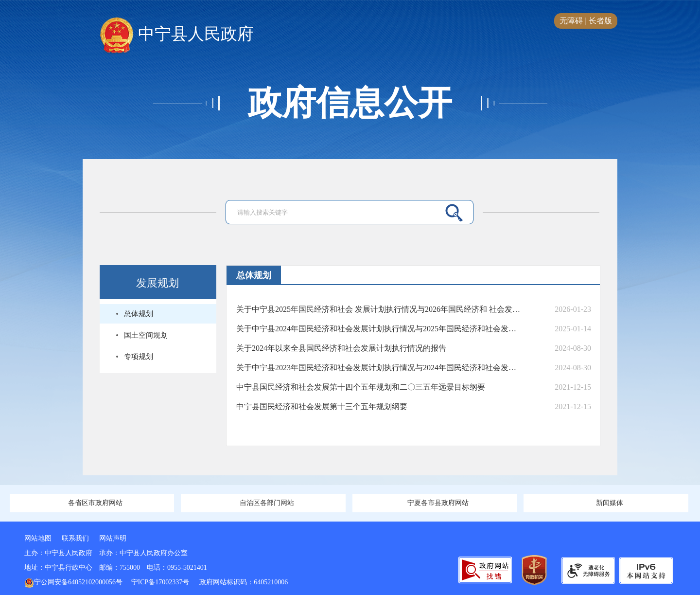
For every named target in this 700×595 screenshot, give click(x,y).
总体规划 (139, 314)
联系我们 (75, 538)
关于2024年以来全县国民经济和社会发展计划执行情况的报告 (341, 348)
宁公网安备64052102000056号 (73, 582)
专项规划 (139, 357)
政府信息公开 (350, 103)
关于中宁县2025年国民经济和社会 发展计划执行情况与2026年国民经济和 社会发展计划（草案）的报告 (378, 309)
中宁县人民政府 (177, 35)
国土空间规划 (146, 335)
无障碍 (571, 21)
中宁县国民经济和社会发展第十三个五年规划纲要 (322, 406)
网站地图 (38, 538)
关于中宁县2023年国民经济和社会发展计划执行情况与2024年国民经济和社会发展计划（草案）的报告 (378, 368)
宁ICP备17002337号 (161, 582)
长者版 (600, 21)
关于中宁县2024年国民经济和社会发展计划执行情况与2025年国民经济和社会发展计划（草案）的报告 (378, 329)
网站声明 (113, 538)
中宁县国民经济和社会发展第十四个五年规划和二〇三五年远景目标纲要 (361, 387)
